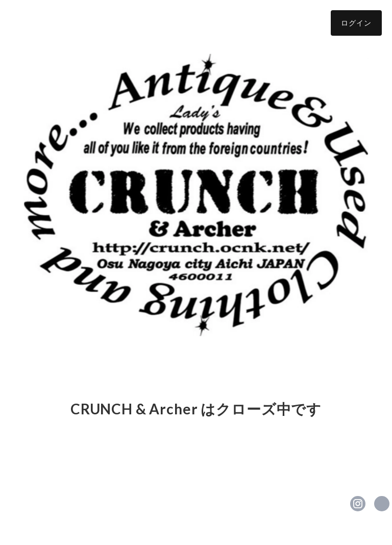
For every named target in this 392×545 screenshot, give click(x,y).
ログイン (356, 23)
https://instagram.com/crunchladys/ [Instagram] (358, 504)
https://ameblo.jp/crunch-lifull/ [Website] (382, 504)
